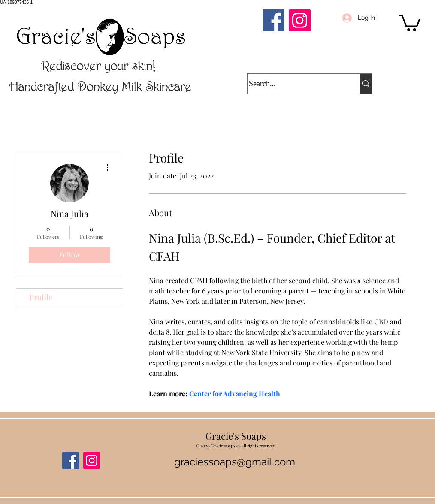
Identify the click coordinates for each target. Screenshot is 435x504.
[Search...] (295, 84)
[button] (409, 22)
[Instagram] (300, 20)
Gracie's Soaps (236, 436)
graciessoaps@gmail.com (235, 462)
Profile (41, 297)
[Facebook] (273, 20)
